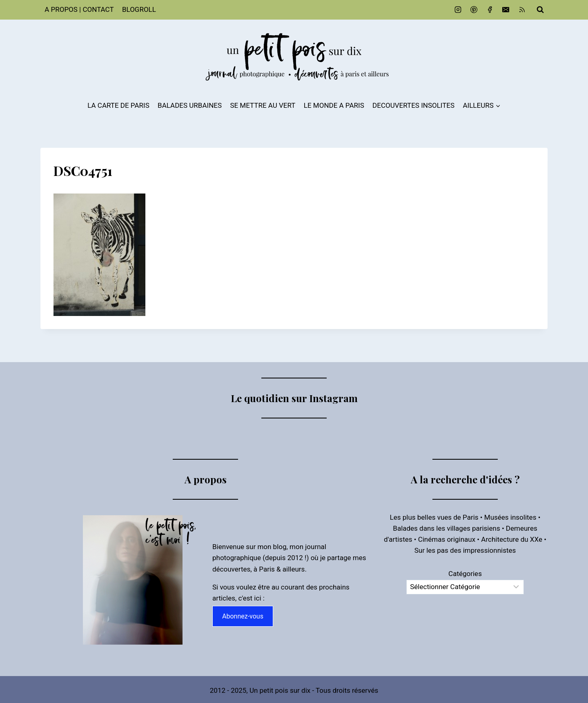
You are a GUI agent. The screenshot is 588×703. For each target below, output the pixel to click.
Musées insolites (510, 517)
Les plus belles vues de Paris (434, 517)
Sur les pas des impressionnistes (465, 550)
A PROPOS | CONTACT (79, 9)
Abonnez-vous (243, 616)
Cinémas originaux (447, 539)
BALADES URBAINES (190, 105)
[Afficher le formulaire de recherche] (540, 10)
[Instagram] (458, 10)
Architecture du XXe (512, 539)
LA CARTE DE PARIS (118, 105)
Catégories (465, 574)
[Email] (506, 10)
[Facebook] (490, 10)
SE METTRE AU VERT (263, 105)
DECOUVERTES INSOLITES (413, 105)
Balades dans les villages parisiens (446, 528)
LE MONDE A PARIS (334, 105)
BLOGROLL (139, 9)
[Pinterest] (474, 10)
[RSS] (522, 10)
